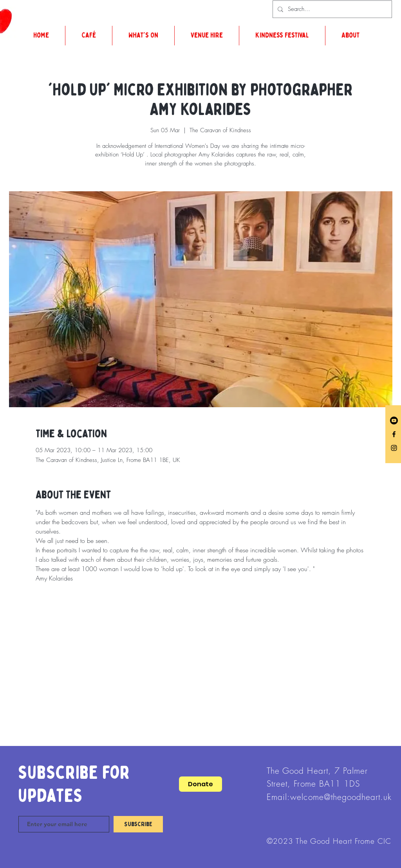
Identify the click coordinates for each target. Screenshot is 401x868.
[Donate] (200, 784)
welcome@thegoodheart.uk (341, 797)
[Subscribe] (138, 824)
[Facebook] (394, 434)
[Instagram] (394, 448)
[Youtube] (394, 421)
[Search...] (331, 9)
